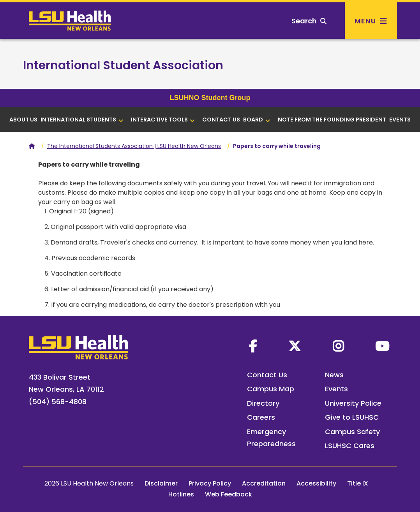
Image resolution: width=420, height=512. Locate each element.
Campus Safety (352, 432)
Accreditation (264, 483)
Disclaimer (161, 483)
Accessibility (316, 483)
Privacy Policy (210, 483)
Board (257, 120)
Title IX (358, 483)
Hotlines (181, 494)
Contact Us (221, 120)
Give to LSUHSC (352, 417)
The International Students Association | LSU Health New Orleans (134, 146)
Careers (261, 417)
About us (23, 120)
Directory (263, 403)
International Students (82, 120)
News (334, 375)
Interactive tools (163, 120)
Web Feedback (229, 494)
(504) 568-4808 (58, 402)
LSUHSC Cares (350, 446)
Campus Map (271, 389)
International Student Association (123, 65)
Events (400, 120)
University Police (353, 403)
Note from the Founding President (332, 120)
